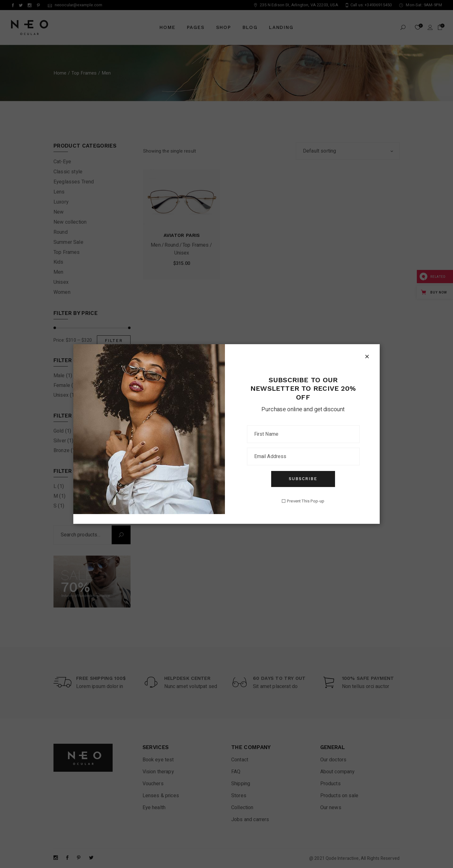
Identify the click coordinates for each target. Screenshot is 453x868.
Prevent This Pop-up (306, 501)
